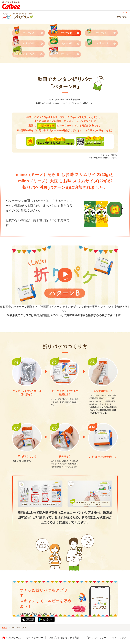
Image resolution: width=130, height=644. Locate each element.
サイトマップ (119, 638)
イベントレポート (108, 17)
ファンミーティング (76, 17)
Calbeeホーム (13, 638)
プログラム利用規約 (121, 12)
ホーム (44, 17)
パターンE (66, 43)
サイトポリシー (35, 638)
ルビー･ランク (123, 17)
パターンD (28, 43)
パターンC (101, 33)
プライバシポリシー (96, 638)
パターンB (66, 33)
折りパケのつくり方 (58, 17)
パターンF (102, 43)
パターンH (65, 54)
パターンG (29, 54)
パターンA (28, 33)
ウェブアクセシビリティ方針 (64, 638)
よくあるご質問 (106, 12)
